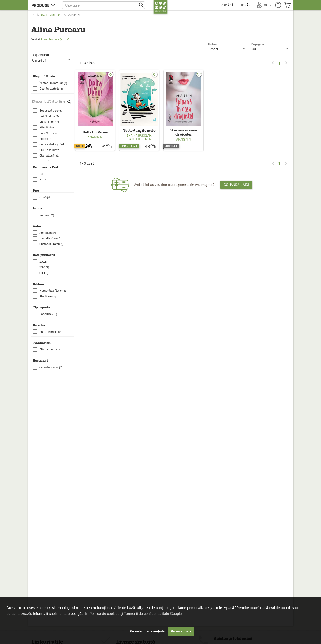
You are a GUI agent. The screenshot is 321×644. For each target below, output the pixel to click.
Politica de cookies (104, 614)
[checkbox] (53, 83)
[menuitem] (228, 5)
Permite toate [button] (181, 631)
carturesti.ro (51, 15)
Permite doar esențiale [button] (147, 631)
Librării (246, 5)
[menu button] (44, 5)
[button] (103, 5)
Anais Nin (95, 137)
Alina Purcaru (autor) (55, 39)
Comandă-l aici (236, 185)
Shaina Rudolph (139, 136)
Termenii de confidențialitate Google (153, 614)
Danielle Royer (139, 139)
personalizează (19, 614)
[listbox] (270, 49)
